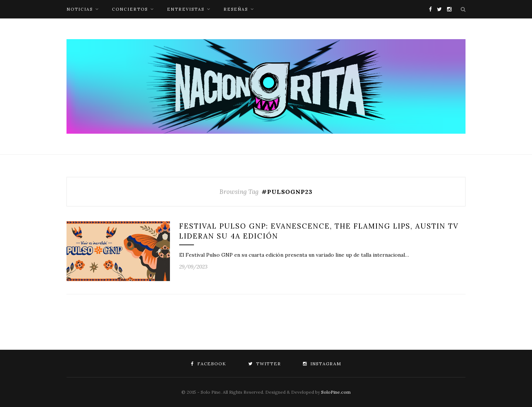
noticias (80, 9)
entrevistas (186, 9)
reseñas (236, 9)
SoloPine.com (336, 392)
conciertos (130, 9)
